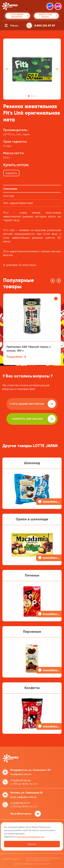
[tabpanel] (32, 69)
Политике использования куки (30, 837)
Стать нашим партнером (33, 404)
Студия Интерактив (42, 864)
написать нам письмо (34, 419)
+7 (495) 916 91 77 (20, 803)
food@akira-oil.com (21, 774)
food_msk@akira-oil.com (23, 797)
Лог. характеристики (18, 203)
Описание (10, 189)
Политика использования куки (38, 860)
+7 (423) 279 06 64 (21, 781)
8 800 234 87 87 (45, 26)
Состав (8, 196)
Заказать (11, 173)
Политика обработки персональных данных (44, 858)
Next (57, 69)
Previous (7, 69)
